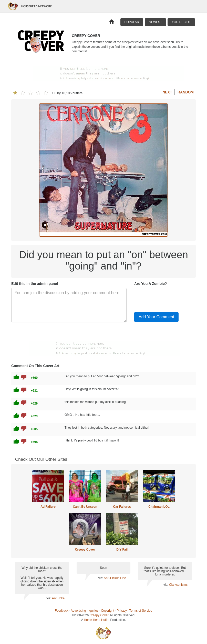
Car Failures (122, 507)
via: (49, 598)
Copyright (107, 611)
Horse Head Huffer (97, 620)
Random (186, 92)
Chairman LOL (159, 507)
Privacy (122, 611)
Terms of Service (141, 611)
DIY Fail (122, 550)
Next (167, 92)
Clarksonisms (178, 585)
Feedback (62, 611)
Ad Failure (48, 507)
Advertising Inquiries (85, 611)
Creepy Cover (85, 550)
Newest (155, 22)
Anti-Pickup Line (115, 578)
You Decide (181, 22)
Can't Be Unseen (85, 507)
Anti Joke (58, 598)
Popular (132, 22)
